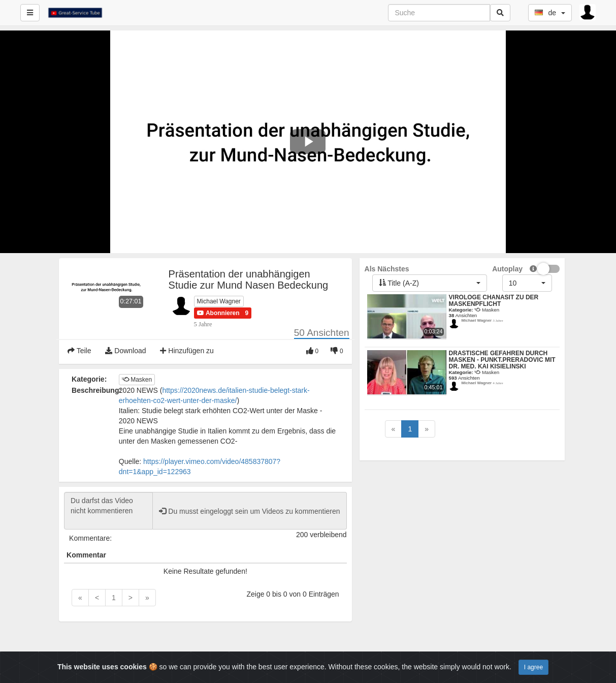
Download (125, 351)
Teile (79, 351)
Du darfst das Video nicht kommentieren (108, 511)
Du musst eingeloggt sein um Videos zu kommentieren (249, 511)
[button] (218, 313)
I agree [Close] (533, 667)
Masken (137, 380)
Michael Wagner (219, 301)
